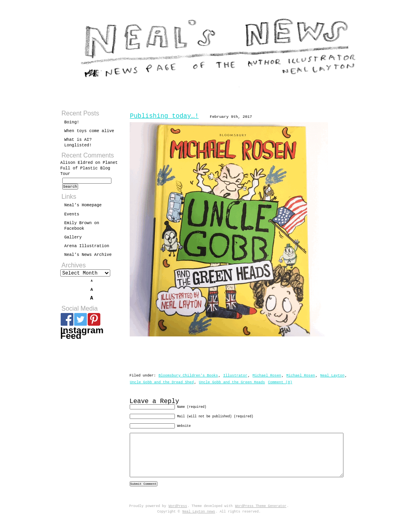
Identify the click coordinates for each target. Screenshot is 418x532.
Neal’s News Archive (88, 257)
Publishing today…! (164, 116)
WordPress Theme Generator (261, 520)
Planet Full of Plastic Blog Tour (89, 168)
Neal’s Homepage (83, 207)
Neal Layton (332, 375)
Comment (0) (280, 382)
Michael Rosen (267, 375)
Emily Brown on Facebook (82, 228)
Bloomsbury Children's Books (188, 375)
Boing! (72, 122)
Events (72, 217)
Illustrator (235, 375)
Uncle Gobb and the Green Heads (232, 382)
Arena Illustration (87, 248)
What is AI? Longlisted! (78, 142)
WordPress (178, 520)
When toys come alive (89, 131)
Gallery (73, 240)
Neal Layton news (199, 525)
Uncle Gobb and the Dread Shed (162, 382)
